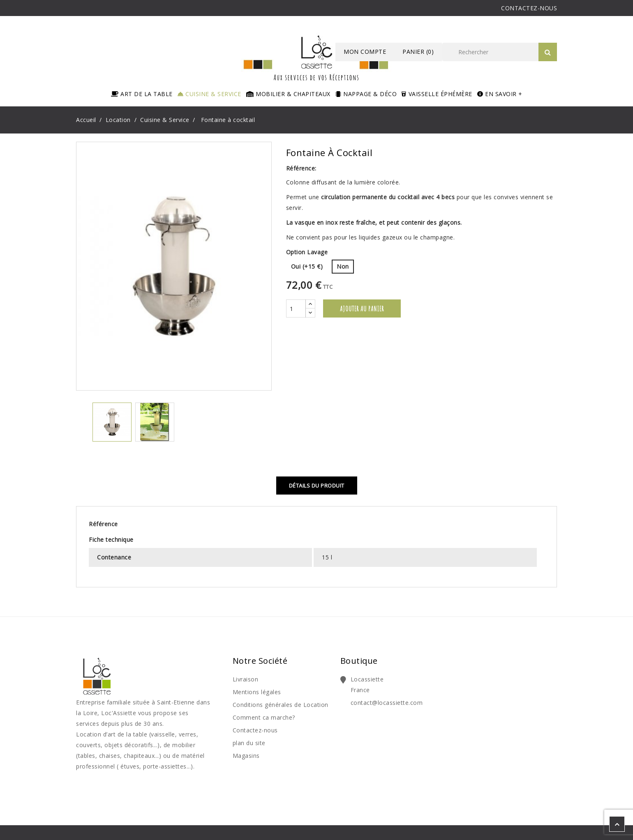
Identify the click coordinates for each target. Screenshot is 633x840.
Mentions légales (257, 692)
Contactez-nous (255, 730)
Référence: (301, 168)
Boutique (359, 661)
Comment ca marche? (264, 717)
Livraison (246, 679)
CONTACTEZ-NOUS (529, 8)
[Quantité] (296, 308)
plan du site (249, 743)
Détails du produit (317, 486)
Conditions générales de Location (281, 705)
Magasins (246, 756)
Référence (103, 524)
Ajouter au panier (362, 308)
